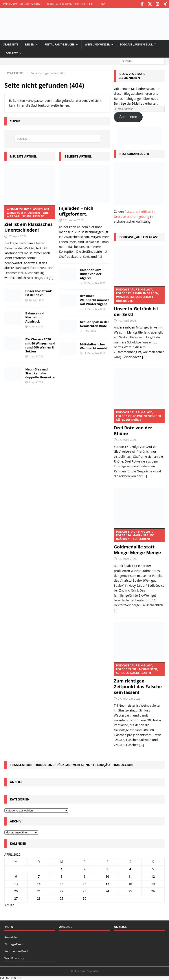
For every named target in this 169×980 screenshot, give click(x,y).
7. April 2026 (36, 326)
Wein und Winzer (97, 44)
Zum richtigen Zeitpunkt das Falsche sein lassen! (139, 678)
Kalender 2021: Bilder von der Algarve (91, 273)
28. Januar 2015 (73, 220)
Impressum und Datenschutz (22, 4)
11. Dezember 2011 (94, 353)
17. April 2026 (17, 236)
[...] (51, 277)
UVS (103, 4)
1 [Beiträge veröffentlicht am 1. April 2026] (62, 868)
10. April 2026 (37, 300)
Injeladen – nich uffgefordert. (76, 210)
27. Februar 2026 (129, 698)
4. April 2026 (36, 356)
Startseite (11, 44)
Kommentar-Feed (16, 951)
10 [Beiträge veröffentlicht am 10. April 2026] (107, 876)
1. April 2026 (36, 382)
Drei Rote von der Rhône (139, 422)
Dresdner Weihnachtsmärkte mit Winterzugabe (95, 299)
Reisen (30, 44)
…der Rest (11, 53)
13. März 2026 (127, 558)
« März (9, 904)
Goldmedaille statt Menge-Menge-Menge (139, 541)
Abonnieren (128, 116)
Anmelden (11, 937)
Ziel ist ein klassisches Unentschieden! (30, 219)
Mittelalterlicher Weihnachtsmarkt (94, 346)
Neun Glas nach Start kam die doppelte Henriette (40, 373)
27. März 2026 (127, 439)
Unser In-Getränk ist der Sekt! (39, 293)
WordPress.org (14, 958)
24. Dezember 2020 (94, 282)
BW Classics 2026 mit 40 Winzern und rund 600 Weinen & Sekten (40, 345)
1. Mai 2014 (90, 330)
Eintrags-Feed (13, 944)
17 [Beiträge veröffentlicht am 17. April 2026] (107, 883)
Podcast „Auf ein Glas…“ (138, 44)
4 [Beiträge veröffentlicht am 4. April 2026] (130, 868)
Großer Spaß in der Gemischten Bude (95, 323)
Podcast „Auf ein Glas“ (139, 236)
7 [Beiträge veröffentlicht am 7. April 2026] (39, 876)
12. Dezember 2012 (94, 309)
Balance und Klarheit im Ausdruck (35, 317)
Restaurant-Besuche (59, 44)
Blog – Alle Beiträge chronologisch (71, 4)
